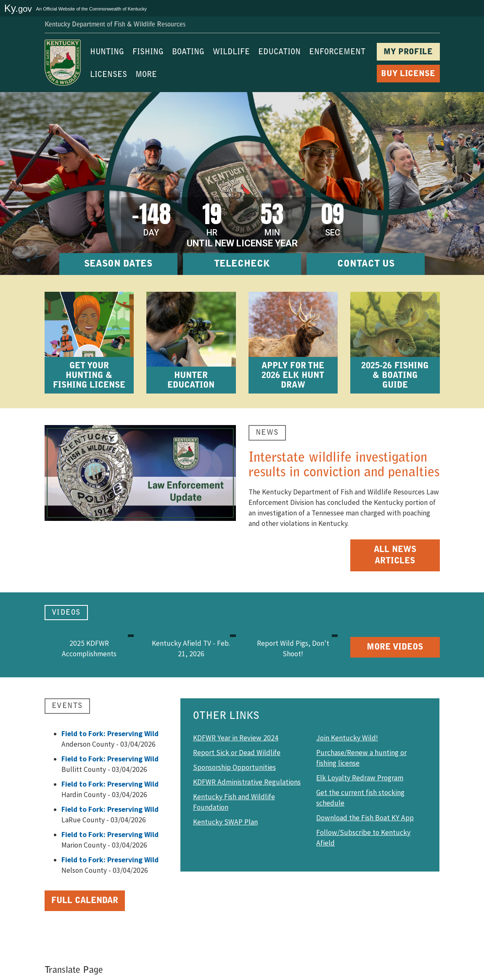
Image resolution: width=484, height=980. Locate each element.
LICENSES (108, 75)
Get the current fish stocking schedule (360, 798)
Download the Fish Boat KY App (365, 818)
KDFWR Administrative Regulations (247, 782)
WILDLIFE (231, 53)
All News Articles (395, 556)
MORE (146, 75)
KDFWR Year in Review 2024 (236, 738)
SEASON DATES (118, 264)
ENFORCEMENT (337, 53)
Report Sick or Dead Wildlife (237, 753)
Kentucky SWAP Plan (225, 822)
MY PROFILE (408, 52)
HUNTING (107, 53)
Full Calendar (85, 901)
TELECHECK (242, 264)
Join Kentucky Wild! (347, 738)
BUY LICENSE (408, 74)
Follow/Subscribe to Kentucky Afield (363, 838)
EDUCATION (279, 53)
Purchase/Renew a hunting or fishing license (361, 758)
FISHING (148, 53)
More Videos (395, 647)
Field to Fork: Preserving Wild (110, 734)
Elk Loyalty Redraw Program (360, 778)
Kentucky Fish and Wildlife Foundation (234, 802)
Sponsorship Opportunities (234, 767)
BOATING (188, 53)
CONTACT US (366, 264)
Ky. (18, 8)
